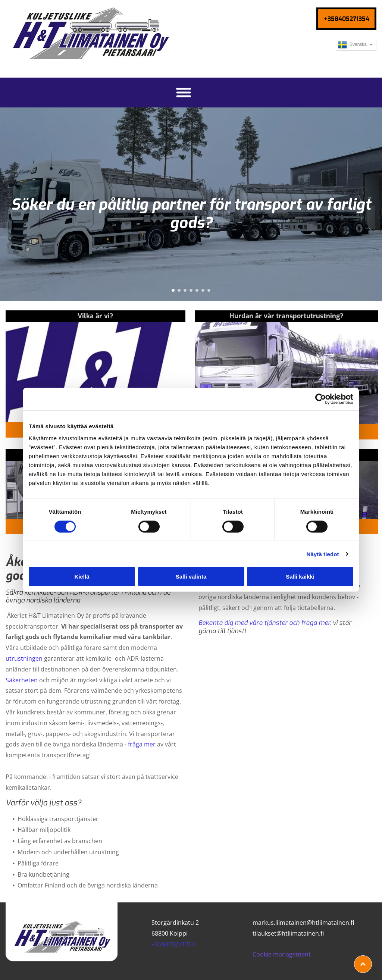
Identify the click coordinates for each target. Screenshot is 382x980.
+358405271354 (173, 944)
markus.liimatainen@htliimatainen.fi (303, 923)
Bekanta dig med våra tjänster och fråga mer (264, 623)
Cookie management (282, 954)
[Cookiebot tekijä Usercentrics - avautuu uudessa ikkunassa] (321, 399)
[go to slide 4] (191, 290)
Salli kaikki (300, 577)
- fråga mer (140, 744)
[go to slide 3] (185, 290)
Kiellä (82, 577)
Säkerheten (22, 680)
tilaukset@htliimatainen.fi (288, 933)
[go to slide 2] (179, 290)
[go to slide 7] (209, 290)
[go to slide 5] (197, 290)
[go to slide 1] (173, 290)
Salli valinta (191, 577)
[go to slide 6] (203, 290)
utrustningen (24, 658)
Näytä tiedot (323, 554)
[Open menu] (184, 93)
